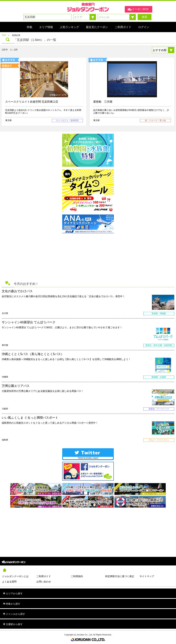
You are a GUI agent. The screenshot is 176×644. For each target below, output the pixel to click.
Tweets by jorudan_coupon (88, 458)
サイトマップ (147, 576)
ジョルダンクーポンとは (15, 576)
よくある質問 (9, 582)
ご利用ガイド (44, 576)
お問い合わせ (44, 582)
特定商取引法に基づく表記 (120, 576)
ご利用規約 (77, 576)
